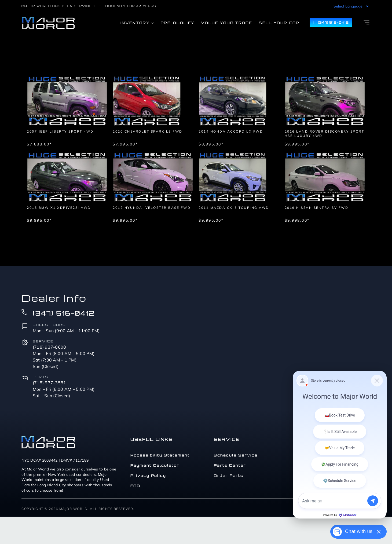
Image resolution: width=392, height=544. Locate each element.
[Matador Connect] (340, 445)
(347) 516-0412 (64, 313)
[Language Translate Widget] (351, 6)
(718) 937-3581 (50, 383)
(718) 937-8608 (50, 347)
